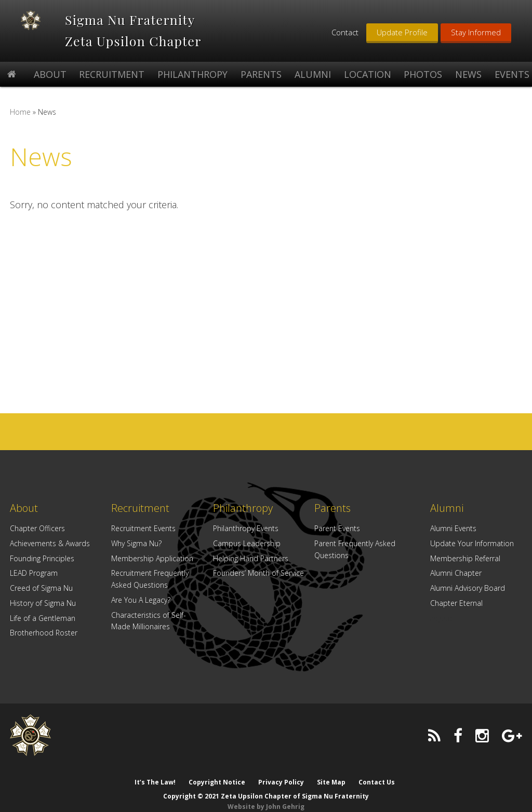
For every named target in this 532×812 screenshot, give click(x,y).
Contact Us (378, 772)
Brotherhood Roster (44, 633)
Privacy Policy (281, 772)
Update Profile (402, 32)
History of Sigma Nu (43, 603)
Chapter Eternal (456, 603)
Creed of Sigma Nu (41, 588)
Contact (345, 32)
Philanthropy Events (246, 528)
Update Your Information (472, 543)
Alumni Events (453, 528)
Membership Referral (465, 558)
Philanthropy (243, 508)
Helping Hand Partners (251, 558)
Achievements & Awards (50, 543)
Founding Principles (42, 558)
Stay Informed (476, 32)
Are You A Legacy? (141, 600)
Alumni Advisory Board (468, 588)
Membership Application (152, 558)
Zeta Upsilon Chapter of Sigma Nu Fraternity (39, 29)
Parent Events (337, 528)
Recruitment (140, 508)
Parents (332, 508)
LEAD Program (34, 573)
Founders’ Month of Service (258, 573)
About (24, 508)
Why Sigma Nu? (136, 543)
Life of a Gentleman (43, 618)
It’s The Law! (154, 772)
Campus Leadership (247, 543)
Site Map (332, 772)
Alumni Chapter (456, 573)
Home (20, 112)
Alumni (447, 508)
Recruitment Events (143, 528)
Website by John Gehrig (266, 796)
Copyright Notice (216, 772)
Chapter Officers (37, 528)
